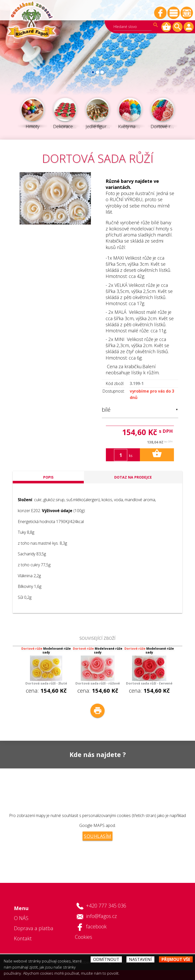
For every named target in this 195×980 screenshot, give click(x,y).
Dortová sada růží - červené (149, 683)
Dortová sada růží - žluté (46, 683)
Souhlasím (97, 836)
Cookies (84, 937)
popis (48, 477)
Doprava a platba (34, 928)
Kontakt (23, 938)
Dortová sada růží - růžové (98, 683)
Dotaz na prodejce (133, 477)
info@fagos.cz (101, 916)
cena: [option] (46, 670)
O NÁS (21, 918)
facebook (96, 926)
